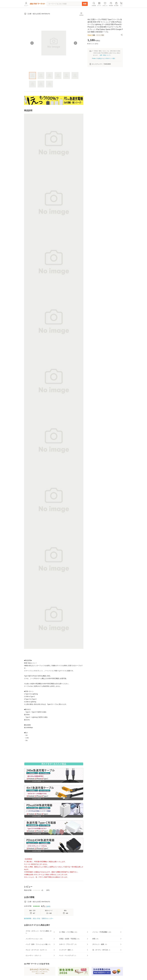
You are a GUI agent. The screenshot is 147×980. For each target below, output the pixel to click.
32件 (48, 906)
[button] (122, 35)
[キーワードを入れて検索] (64, 4)
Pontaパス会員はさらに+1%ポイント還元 (104, 58)
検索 (85, 4)
